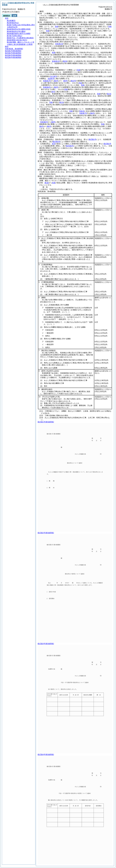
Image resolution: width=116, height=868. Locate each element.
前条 (54, 53)
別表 (57, 26)
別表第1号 (47, 81)
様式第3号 (56, 142)
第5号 (56, 81)
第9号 (65, 81)
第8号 (56, 87)
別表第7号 (83, 113)
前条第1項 (59, 44)
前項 (54, 144)
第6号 (41, 126)
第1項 (61, 102)
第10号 (73, 81)
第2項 (65, 61)
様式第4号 (70, 146)
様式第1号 (92, 139)
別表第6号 (47, 87)
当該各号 (51, 79)
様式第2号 (107, 144)
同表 (80, 83)
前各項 (82, 111)
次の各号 (54, 76)
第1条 (47, 183)
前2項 (109, 94)
